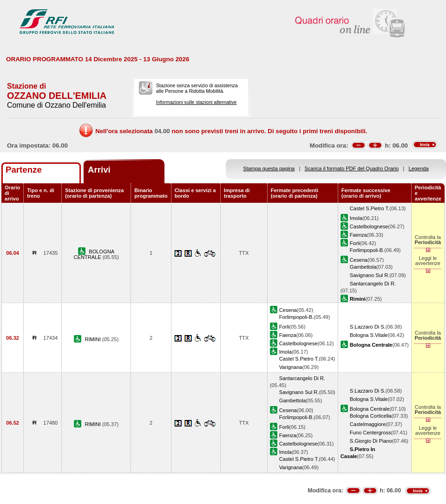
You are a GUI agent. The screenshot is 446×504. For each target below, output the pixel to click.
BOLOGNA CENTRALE (94, 254)
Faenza (358, 235)
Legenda (419, 168)
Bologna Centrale (370, 409)
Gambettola (363, 267)
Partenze (24, 170)
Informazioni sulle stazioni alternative (197, 102)
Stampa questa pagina (269, 168)
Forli (355, 243)
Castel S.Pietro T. (370, 208)
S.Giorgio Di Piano (371, 441)
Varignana (291, 367)
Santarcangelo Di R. (373, 284)
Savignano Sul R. (370, 275)
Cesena (359, 260)
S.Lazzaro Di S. (368, 327)
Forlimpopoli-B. (367, 250)
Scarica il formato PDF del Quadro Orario (352, 168)
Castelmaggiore (368, 424)
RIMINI (93, 339)
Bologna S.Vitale (369, 335)
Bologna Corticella (371, 416)
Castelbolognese (369, 226)
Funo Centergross (371, 433)
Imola (356, 218)
